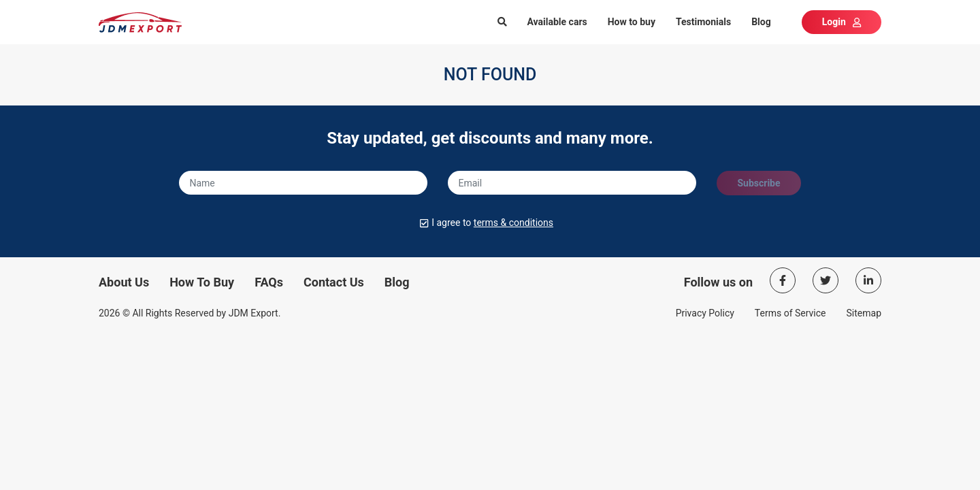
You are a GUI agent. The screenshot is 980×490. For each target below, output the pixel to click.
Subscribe (758, 183)
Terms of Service (790, 313)
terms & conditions (513, 223)
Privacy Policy (705, 313)
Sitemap (864, 313)
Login (842, 22)
